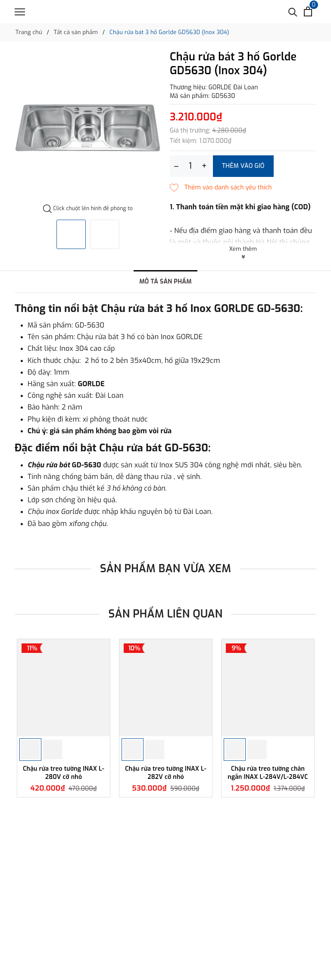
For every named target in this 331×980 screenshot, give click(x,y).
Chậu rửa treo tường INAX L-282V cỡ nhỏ (166, 773)
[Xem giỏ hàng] (308, 11)
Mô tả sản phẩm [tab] (165, 282)
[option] (88, 128)
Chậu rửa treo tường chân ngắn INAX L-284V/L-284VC (268, 773)
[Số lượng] (190, 166)
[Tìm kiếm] (293, 11)
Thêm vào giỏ (243, 166)
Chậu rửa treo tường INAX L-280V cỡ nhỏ (64, 773)
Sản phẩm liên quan (166, 614)
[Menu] (20, 12)
